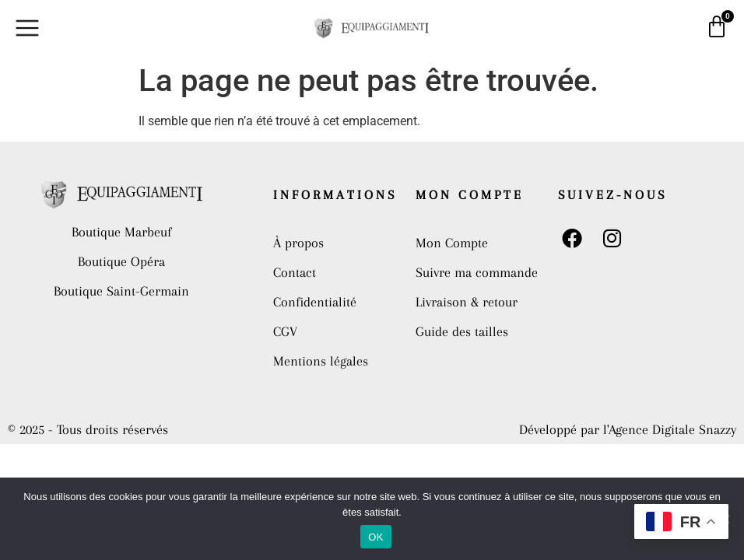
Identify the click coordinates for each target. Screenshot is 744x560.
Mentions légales (321, 361)
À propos (298, 243)
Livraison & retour (467, 302)
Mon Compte (452, 243)
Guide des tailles (462, 331)
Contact (295, 272)
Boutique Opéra (121, 261)
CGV (285, 331)
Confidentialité (315, 302)
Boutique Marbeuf (121, 232)
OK (376, 537)
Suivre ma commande (477, 272)
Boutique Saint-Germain (121, 291)
